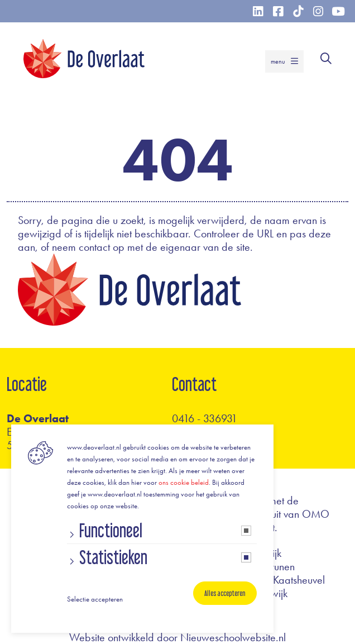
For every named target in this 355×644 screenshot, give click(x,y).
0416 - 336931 (205, 418)
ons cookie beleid (184, 482)
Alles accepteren (225, 593)
